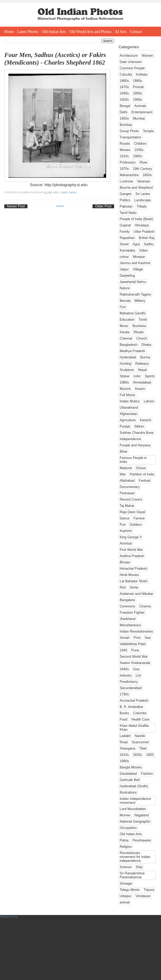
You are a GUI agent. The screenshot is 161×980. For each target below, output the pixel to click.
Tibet (143, 748)
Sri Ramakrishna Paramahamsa (132, 875)
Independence (130, 439)
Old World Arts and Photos (91, 32)
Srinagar (126, 883)
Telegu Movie (130, 890)
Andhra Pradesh (132, 556)
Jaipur (124, 269)
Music (124, 326)
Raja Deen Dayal (132, 512)
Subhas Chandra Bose (137, 433)
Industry (126, 675)
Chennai (126, 338)
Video (143, 250)
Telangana (128, 748)
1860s (65, 193)
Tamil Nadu (128, 213)
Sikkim (139, 426)
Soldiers (136, 525)
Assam (140, 389)
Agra (136, 244)
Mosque (139, 257)
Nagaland (142, 815)
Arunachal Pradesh (134, 701)
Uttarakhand (129, 408)
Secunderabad (131, 688)
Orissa (141, 468)
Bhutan (125, 562)
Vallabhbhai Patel (133, 644)
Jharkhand (128, 619)
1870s (124, 87)
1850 (150, 755)
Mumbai (139, 118)
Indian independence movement (135, 801)
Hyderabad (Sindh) (134, 786)
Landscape (143, 200)
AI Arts (121, 32)
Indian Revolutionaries (136, 631)
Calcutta (126, 74)
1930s (139, 150)
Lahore (149, 401)
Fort (123, 307)
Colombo (140, 713)
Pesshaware (142, 840)
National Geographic (135, 821)
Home (9, 32)
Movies (125, 150)
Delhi (124, 112)
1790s (124, 694)
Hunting (126, 364)
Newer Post (16, 206)
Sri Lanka (143, 194)
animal (125, 902)
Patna (124, 840)
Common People (132, 68)
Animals (140, 106)
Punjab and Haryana (135, 445)
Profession (128, 162)
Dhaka (146, 345)
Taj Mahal (127, 506)
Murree (125, 815)
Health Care (140, 719)
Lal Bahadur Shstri (134, 581)
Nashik (140, 736)
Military (140, 301)
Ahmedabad (142, 382)
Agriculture (128, 420)
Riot (123, 587)
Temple (148, 131)
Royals (125, 144)
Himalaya (142, 225)
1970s (124, 169)
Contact (136, 32)
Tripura (149, 890)
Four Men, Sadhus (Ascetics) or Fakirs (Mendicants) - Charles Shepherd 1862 (55, 59)
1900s (138, 100)
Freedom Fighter (132, 613)
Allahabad (127, 481)
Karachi (146, 420)
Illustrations (128, 792)
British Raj (147, 238)
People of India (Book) (136, 219)
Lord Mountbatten (133, 809)
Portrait (138, 87)
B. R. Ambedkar (132, 707)
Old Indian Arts (54, 32)
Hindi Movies (129, 575)
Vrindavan (143, 896)
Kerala (125, 332)
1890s (138, 93)
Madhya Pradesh (132, 351)
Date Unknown (131, 62)
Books (124, 713)
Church (142, 338)
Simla (134, 587)
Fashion (147, 774)
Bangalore (127, 600)
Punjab (125, 426)
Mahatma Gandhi (133, 313)
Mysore (125, 389)
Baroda (125, 301)
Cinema (145, 606)
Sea (148, 638)
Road (124, 742)
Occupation (128, 828)
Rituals (139, 332)
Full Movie (127, 395)
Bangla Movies (131, 767)
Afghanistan (129, 414)
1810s (124, 755)
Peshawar (127, 493)
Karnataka (127, 250)
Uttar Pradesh (144, 232)
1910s (124, 156)
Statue (125, 376)
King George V (131, 537)
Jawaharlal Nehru (133, 282)
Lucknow (126, 181)
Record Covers (131, 499)
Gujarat (125, 225)
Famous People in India (133, 460)
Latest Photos (28, 32)
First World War (131, 550)
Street (124, 244)
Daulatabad (128, 774)
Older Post (103, 206)
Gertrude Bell (130, 780)
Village (138, 269)
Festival (145, 481)
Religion (126, 847)
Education (127, 320)
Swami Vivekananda (135, 663)
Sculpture (127, 370)
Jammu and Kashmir (135, 263)
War (123, 474)
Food (124, 719)
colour (124, 257)
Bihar (124, 452)
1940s (124, 93)
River (143, 162)
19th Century (143, 169)
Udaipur (126, 896)
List (138, 675)
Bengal (125, 106)
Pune (135, 650)
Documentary (130, 487)
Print (137, 638)
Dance (125, 518)
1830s (138, 755)
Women (147, 56)
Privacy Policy (9, 917)
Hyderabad (128, 357)
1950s (124, 118)
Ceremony (128, 606)
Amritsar (126, 543)
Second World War (134, 657)
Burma (145, 357)
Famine (139, 518)
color (137, 376)
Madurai (126, 468)
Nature (125, 288)
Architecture (129, 56)
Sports (150, 376)
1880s (138, 81)
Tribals (142, 206)
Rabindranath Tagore (135, 294)
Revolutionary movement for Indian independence (135, 857)
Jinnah (125, 638)
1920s (124, 100)
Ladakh (125, 736)
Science (126, 867)
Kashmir (126, 531)
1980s (124, 382)
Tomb (143, 320)
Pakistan (126, 206)
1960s (138, 156)
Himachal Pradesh (133, 569)
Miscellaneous (130, 625)
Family (125, 232)
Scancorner (140, 742)
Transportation (131, 137)
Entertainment (142, 112)
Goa (136, 669)
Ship (139, 867)
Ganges (126, 194)
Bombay (126, 125)
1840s (124, 669)
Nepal (142, 370)
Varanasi (143, 181)
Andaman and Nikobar (136, 594)
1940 (124, 650)
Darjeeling (127, 276)
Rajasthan (127, 238)
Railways (142, 364)
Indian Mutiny (130, 401)
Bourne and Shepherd (136, 188)
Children (140, 144)
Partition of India (142, 474)
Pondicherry (129, 682)
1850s (147, 175)
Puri (123, 525)
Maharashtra (129, 175)
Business (139, 326)
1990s (124, 761)
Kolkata (142, 74)
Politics (125, 200)
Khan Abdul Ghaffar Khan (134, 728)
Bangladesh (129, 345)
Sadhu (73, 193)
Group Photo (129, 131)
